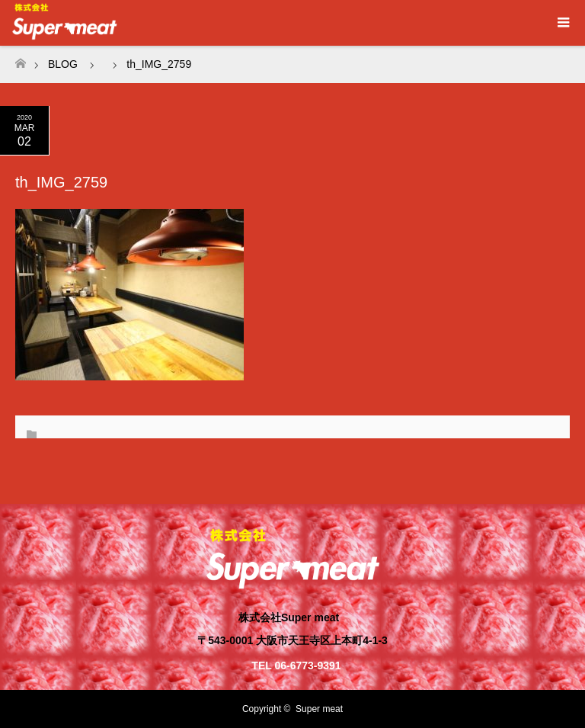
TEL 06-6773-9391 (296, 665)
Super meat (319, 709)
